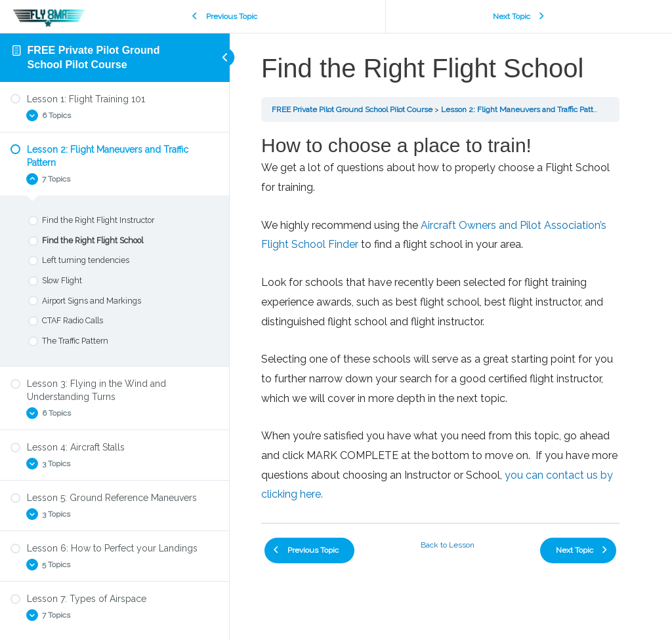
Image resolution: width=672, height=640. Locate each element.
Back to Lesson (448, 545)
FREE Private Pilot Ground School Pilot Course (352, 110)
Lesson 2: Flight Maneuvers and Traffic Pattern (523, 110)
